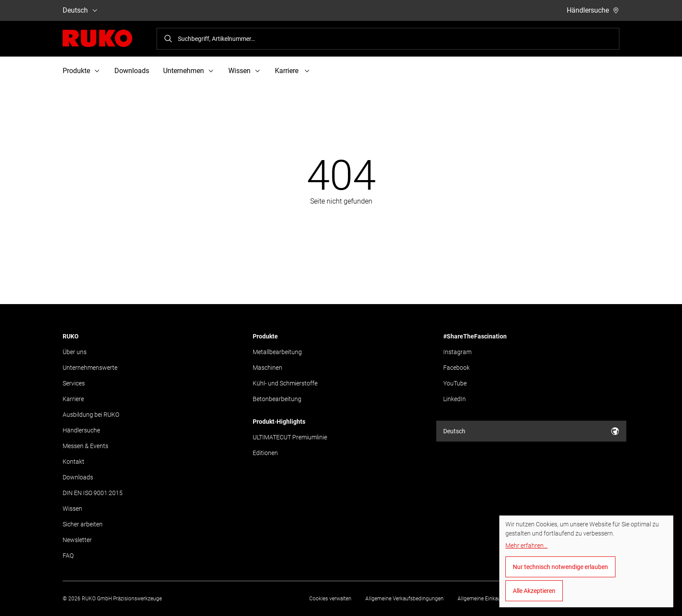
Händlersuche (593, 10)
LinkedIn (455, 399)
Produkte (265, 336)
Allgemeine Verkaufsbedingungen (405, 599)
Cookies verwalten (330, 599)
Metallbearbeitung (277, 352)
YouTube (455, 383)
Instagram (457, 352)
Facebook (456, 368)
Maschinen (267, 368)
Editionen (265, 453)
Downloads (132, 71)
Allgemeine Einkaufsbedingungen (497, 599)
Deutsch (80, 10)
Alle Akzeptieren (534, 591)
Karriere (73, 399)
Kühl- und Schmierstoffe (285, 383)
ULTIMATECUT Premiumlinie (290, 437)
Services (74, 383)
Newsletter (77, 540)
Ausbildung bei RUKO (91, 415)
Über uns (75, 352)
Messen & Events (85, 446)
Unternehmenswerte (90, 368)
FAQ (68, 556)
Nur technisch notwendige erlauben (560, 567)
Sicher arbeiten (83, 524)
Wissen (72, 509)
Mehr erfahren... (527, 546)
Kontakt (74, 462)
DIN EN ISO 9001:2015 (93, 493)
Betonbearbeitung (277, 399)
